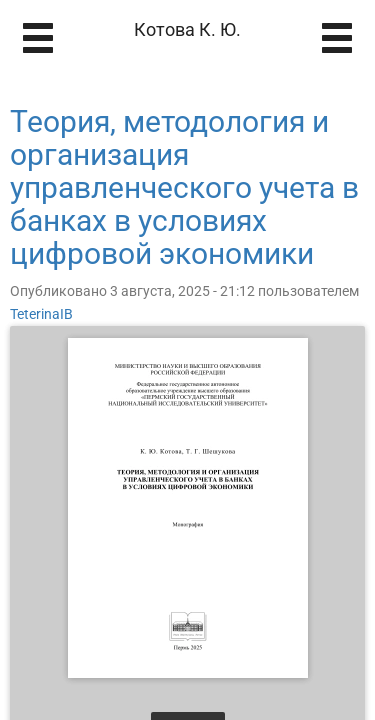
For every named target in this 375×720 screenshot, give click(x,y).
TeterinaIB (41, 314)
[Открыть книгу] (188, 508)
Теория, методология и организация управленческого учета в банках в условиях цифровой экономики (184, 187)
